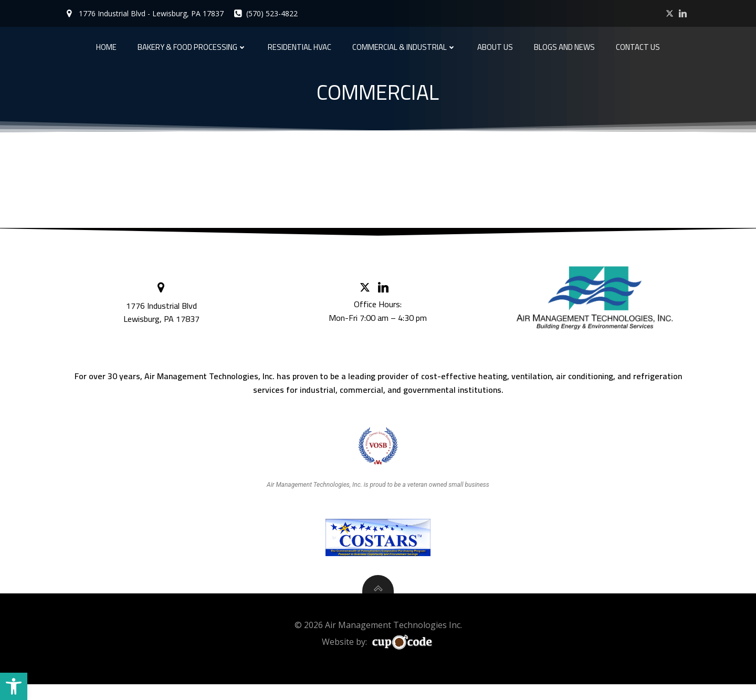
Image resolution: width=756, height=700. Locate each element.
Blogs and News (564, 46)
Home (106, 46)
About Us (495, 46)
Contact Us (638, 46)
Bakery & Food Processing (192, 46)
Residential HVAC (300, 46)
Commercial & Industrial (404, 46)
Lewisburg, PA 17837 (162, 324)
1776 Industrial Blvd (162, 311)
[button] (14, 686)
